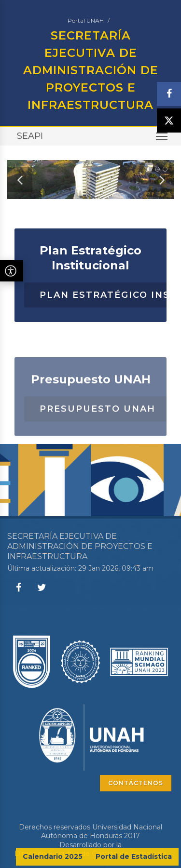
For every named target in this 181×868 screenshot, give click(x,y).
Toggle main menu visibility (162, 140)
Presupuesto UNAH (97, 421)
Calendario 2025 (53, 856)
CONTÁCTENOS (136, 783)
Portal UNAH (86, 20)
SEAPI (30, 136)
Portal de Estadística (134, 856)
